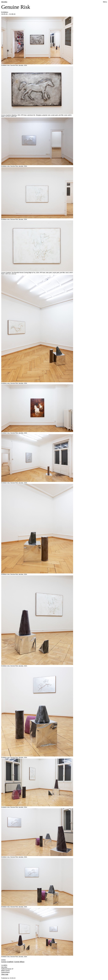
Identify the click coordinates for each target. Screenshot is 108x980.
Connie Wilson (19, 962)
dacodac (4, 2)
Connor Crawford (7, 962)
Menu (105, 2)
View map (5, 974)
